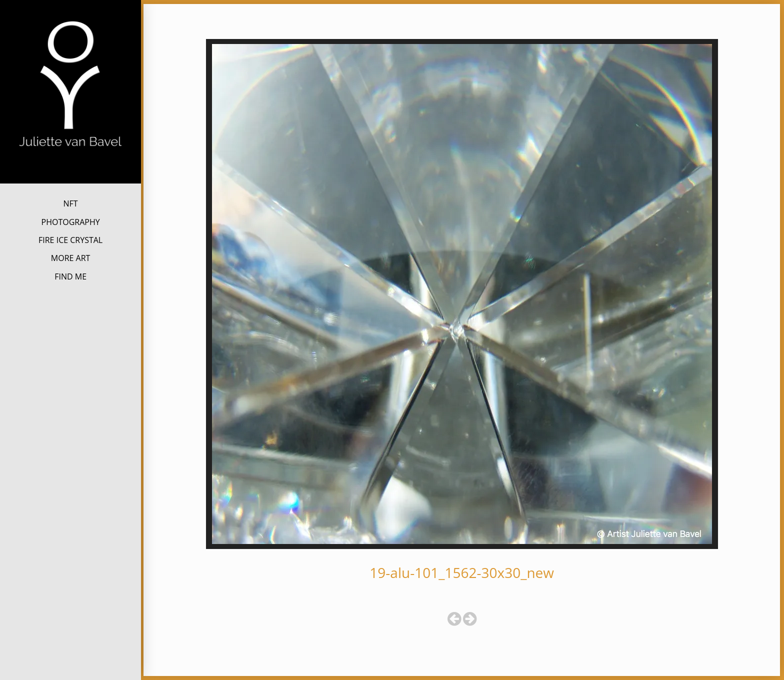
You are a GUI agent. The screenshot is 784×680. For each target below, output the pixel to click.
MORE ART (71, 258)
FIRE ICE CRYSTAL (70, 240)
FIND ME (70, 276)
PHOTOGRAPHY (71, 222)
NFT (71, 203)
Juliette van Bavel (70, 164)
